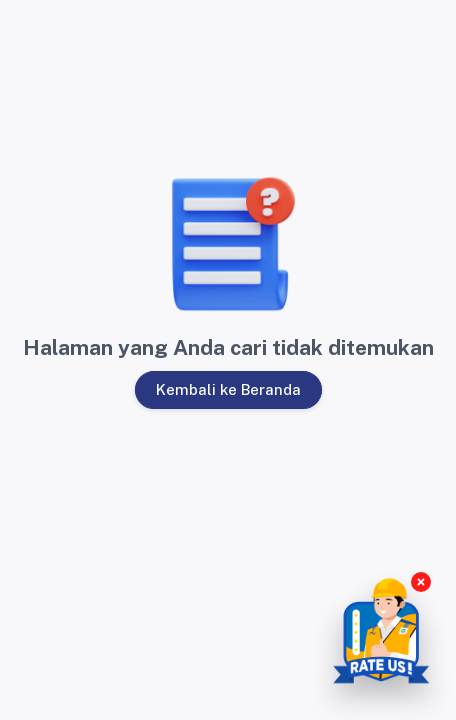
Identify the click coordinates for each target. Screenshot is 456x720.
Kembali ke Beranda (227, 389)
